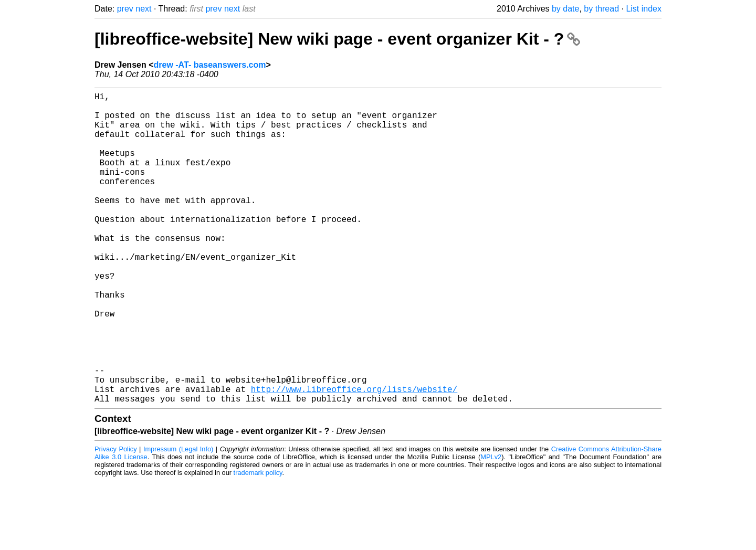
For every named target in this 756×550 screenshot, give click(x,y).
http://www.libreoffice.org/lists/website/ (354, 456)
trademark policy (258, 542)
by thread (601, 9)
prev (125, 9)
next (143, 9)
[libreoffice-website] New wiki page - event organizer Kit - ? (337, 39)
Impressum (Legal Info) (178, 518)
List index (644, 9)
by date (565, 9)
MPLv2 (491, 526)
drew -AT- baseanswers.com (210, 65)
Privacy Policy (116, 518)
